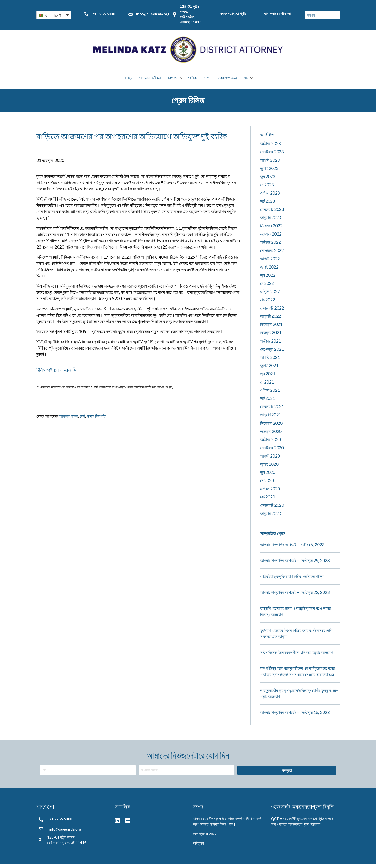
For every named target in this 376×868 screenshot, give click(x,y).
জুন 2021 (268, 377)
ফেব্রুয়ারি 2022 (272, 311)
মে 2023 (267, 188)
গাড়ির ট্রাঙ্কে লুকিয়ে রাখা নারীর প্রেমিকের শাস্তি (292, 580)
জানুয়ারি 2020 (271, 517)
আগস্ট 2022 (270, 262)
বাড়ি (128, 80)
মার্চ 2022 (268, 303)
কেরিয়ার (193, 80)
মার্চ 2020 (268, 500)
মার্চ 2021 (268, 402)
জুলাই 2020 (269, 467)
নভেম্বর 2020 (271, 435)
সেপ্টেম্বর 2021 (272, 352)
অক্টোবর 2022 (270, 246)
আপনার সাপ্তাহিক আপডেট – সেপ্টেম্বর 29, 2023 (295, 564)
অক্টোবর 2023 (270, 147)
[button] (54, 15)
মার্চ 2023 (268, 204)
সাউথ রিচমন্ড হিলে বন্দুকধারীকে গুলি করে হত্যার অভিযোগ (297, 656)
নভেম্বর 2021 (271, 336)
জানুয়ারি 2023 (271, 221)
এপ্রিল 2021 (270, 393)
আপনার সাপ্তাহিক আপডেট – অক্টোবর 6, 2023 (292, 548)
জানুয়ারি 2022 (271, 320)
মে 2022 (267, 287)
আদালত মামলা (69, 419)
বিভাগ (173, 80)
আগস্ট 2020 (270, 459)
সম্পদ (208, 80)
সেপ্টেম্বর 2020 (272, 451)
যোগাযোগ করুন (228, 80)
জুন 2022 (268, 278)
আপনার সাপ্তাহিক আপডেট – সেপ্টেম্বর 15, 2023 (295, 716)
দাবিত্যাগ (198, 846)
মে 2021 (267, 385)
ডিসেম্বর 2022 (271, 229)
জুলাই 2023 (269, 172)
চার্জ (82, 419)
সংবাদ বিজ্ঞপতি (96, 419)
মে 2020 (267, 484)
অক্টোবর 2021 (270, 344)
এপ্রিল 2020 (270, 492)
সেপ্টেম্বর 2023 (272, 155)
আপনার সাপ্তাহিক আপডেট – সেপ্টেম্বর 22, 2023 (295, 596)
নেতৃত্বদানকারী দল (150, 80)
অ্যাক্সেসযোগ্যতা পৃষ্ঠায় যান (304, 828)
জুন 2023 (268, 180)
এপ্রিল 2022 (270, 295)
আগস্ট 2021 (270, 361)
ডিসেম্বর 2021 (271, 328)
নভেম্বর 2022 (271, 237)
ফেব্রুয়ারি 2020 (272, 509)
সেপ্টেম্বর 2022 (272, 254)
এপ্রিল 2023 (270, 196)
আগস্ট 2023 (270, 163)
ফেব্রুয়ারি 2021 (272, 410)
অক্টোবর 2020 (270, 443)
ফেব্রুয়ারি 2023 (272, 213)
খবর (246, 80)
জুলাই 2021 (269, 369)
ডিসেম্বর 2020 (271, 426)
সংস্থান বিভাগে (219, 828)
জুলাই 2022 (269, 270)
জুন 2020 (268, 476)
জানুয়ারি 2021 (271, 418)
